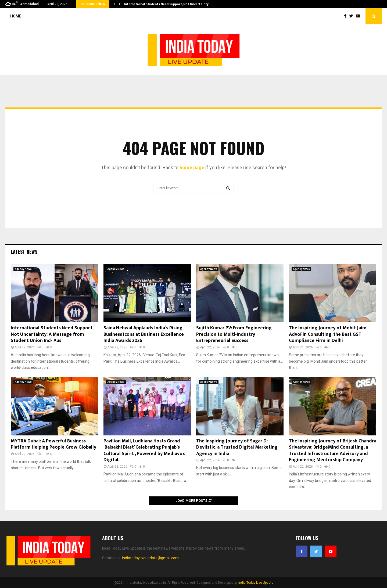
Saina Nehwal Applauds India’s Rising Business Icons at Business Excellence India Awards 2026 (144, 334)
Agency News (23, 269)
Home (16, 16)
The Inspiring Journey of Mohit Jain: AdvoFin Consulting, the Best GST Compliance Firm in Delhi (327, 334)
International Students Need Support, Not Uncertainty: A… (170, 4)
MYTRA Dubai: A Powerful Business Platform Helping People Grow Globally (53, 444)
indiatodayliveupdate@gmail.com (150, 558)
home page (192, 167)
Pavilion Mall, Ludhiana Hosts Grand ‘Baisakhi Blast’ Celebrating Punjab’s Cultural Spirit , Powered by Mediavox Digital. (144, 450)
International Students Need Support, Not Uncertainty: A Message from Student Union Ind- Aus (52, 334)
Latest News (24, 252)
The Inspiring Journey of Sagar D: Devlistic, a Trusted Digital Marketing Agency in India (237, 447)
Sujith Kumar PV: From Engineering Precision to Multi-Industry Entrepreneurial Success (234, 334)
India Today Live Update (256, 583)
